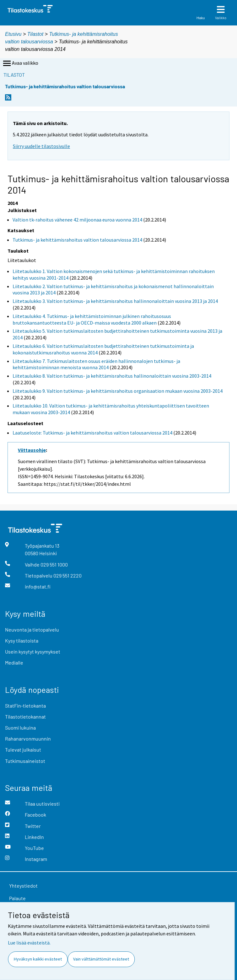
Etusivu (13, 34)
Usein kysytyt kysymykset (33, 652)
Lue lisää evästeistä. (29, 943)
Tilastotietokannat (25, 717)
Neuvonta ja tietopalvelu (32, 630)
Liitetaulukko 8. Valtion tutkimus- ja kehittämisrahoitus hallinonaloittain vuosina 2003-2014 (112, 376)
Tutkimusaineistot (25, 761)
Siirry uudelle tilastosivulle (41, 146)
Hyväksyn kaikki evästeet (38, 959)
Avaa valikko (20, 63)
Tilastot (35, 34)
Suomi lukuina (20, 728)
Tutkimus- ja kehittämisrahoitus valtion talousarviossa (65, 86)
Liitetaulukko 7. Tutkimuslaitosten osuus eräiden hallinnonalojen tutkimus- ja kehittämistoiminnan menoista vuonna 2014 (96, 364)
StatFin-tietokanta (25, 706)
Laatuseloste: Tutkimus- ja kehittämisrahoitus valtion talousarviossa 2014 (92, 433)
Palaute (17, 898)
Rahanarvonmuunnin (28, 739)
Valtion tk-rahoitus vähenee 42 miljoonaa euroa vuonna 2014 (77, 220)
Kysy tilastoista (22, 641)
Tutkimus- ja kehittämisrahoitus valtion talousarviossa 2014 (77, 240)
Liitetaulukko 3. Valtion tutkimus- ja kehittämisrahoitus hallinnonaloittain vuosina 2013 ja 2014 (115, 301)
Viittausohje (32, 450)
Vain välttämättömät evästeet (101, 959)
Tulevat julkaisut (23, 750)
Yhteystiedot (23, 886)
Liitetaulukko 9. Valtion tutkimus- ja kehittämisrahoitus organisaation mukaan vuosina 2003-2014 (118, 391)
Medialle (14, 662)
